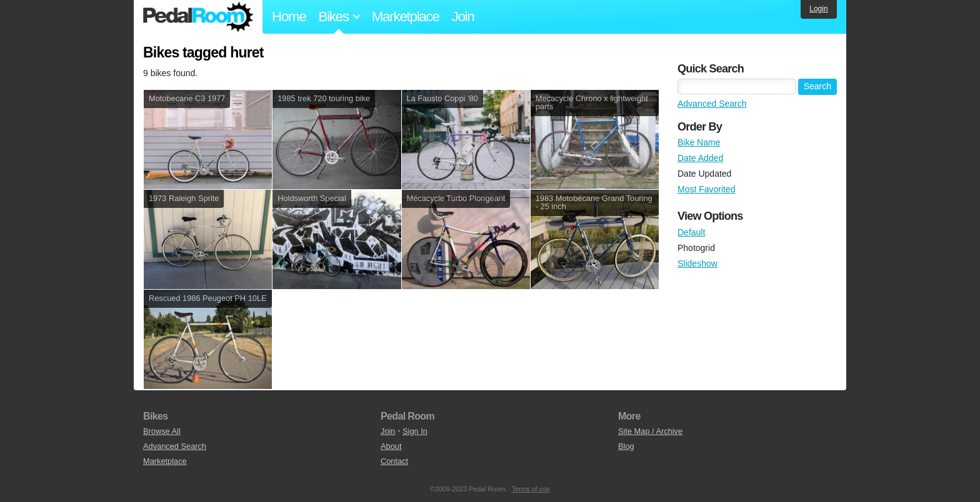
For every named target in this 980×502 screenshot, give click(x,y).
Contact (394, 461)
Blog (626, 446)
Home (289, 17)
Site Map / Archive (650, 431)
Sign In (415, 431)
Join (463, 17)
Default (691, 232)
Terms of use (531, 489)
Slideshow (697, 263)
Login (818, 9)
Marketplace (406, 17)
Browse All (162, 431)
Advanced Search (712, 104)
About (391, 446)
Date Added (700, 158)
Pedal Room (198, 17)
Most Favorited (707, 189)
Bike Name (699, 142)
